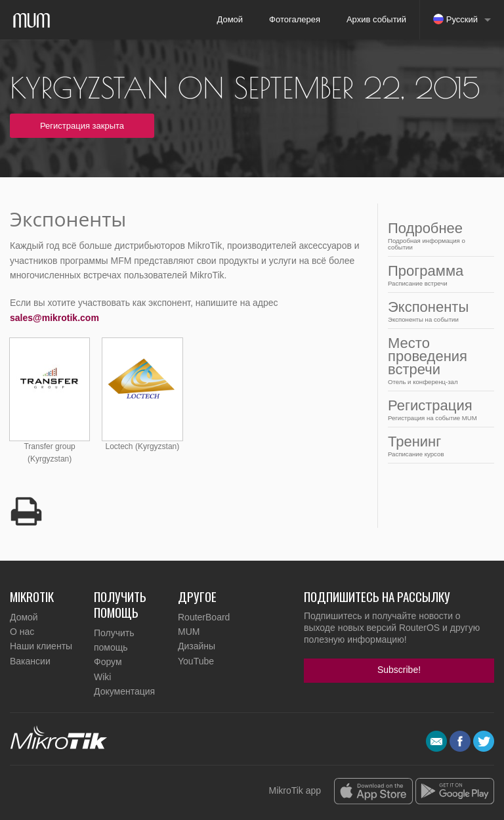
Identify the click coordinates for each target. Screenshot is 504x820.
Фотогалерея (295, 19)
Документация (124, 691)
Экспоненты (437, 311)
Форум (108, 662)
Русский (455, 19)
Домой (230, 19)
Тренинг (437, 445)
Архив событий (376, 19)
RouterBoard (204, 617)
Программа (437, 275)
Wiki (102, 677)
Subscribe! (399, 670)
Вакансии (30, 661)
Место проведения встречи (437, 360)
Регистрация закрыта (82, 126)
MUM (189, 632)
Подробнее (437, 235)
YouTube (196, 661)
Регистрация (437, 409)
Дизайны (197, 646)
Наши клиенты (41, 646)
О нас (22, 632)
